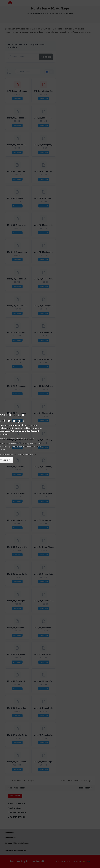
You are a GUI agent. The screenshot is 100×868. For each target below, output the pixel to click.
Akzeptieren (50, 457)
